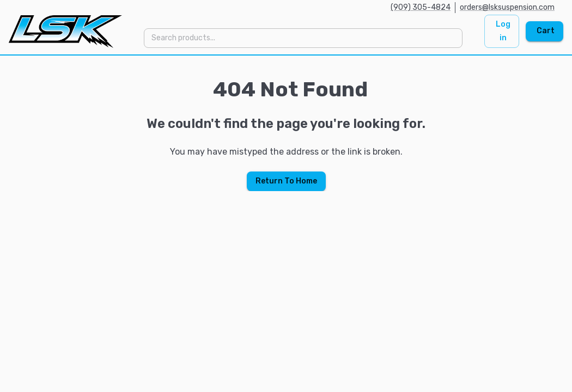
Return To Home (286, 181)
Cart (546, 31)
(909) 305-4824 (421, 7)
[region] (286, 123)
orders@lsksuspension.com (507, 7)
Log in (503, 31)
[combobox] (302, 38)
